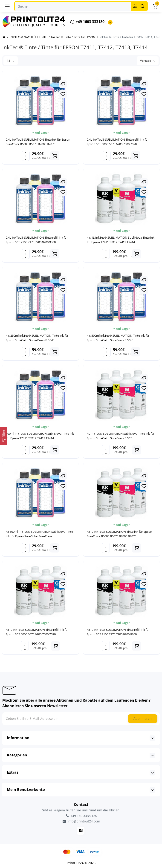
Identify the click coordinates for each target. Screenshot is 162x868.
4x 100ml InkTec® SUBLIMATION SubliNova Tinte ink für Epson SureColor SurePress (39, 534)
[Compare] (63, 84)
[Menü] (7, 6)
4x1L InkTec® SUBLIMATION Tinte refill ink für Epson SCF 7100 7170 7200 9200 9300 (118, 632)
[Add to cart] (55, 156)
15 (11, 61)
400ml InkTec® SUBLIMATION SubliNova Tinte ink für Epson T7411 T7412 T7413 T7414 (40, 436)
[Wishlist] (63, 94)
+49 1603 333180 (87, 22)
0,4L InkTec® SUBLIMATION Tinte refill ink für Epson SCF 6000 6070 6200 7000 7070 (118, 142)
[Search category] (135, 6)
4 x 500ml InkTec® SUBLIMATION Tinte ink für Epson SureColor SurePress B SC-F (118, 338)
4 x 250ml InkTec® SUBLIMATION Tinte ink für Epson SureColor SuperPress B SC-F (37, 338)
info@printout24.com (81, 821)
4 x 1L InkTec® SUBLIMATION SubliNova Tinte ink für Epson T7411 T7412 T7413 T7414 (121, 240)
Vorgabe (148, 61)
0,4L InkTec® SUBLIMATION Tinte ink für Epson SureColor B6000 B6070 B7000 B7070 (38, 142)
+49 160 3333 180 (81, 816)
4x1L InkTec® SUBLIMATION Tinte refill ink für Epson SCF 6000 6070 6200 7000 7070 (37, 632)
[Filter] (4, 436)
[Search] (142, 6)
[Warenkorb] (155, 6)
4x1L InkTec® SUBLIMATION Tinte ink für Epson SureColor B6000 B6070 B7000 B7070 (119, 534)
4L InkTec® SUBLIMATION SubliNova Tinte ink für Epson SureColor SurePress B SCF (121, 436)
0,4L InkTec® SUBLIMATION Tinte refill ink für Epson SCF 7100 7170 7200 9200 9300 (37, 240)
